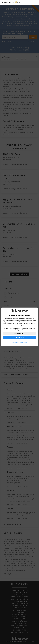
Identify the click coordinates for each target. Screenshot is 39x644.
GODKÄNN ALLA (19, 338)
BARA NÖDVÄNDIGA (19, 334)
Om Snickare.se (23, 342)
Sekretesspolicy (16, 342)
